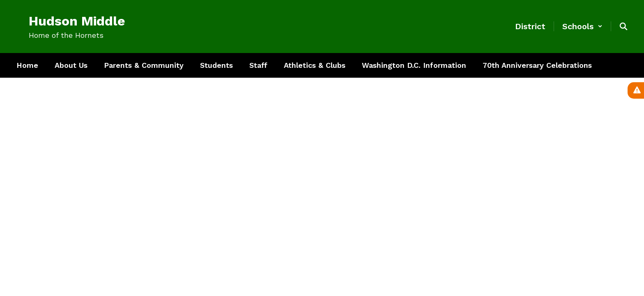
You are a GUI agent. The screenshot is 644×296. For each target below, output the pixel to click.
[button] (582, 26)
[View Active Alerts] (636, 90)
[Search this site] (623, 26)
